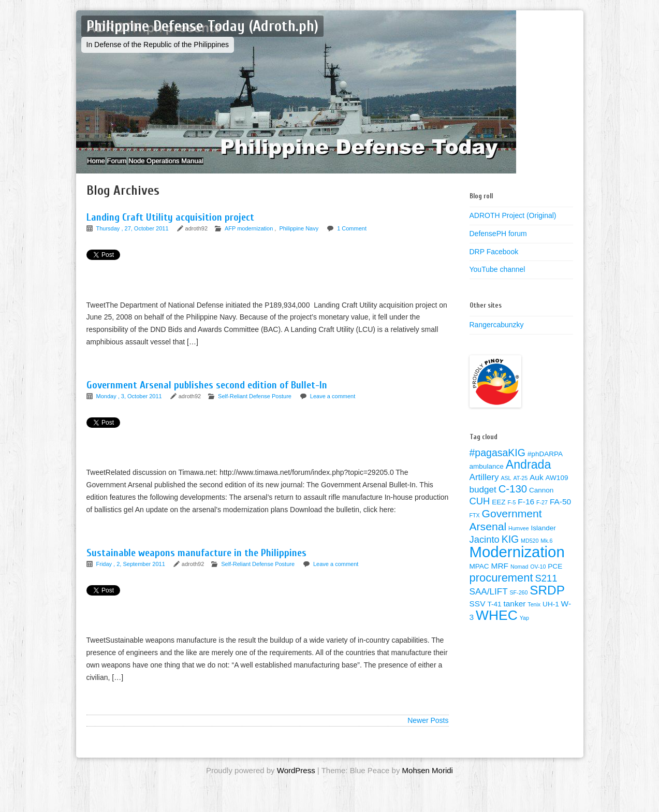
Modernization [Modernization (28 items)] (517, 562)
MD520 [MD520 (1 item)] (530, 551)
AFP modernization (249, 239)
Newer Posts (428, 731)
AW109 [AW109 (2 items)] (557, 488)
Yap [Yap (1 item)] (524, 628)
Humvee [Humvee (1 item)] (519, 539)
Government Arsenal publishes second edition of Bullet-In (207, 395)
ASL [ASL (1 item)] (506, 488)
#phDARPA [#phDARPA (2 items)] (545, 464)
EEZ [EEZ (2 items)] (499, 512)
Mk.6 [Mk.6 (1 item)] (546, 551)
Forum (133, 166)
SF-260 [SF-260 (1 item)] (518, 603)
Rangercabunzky (497, 335)
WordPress (296, 781)
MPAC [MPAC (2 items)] (479, 577)
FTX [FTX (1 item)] (475, 526)
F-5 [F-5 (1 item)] (511, 513)
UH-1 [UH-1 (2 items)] (551, 614)
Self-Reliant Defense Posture (255, 407)
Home (101, 166)
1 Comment (352, 239)
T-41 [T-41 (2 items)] (494, 614)
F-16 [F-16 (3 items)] (526, 512)
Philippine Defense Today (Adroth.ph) (202, 26)
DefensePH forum (498, 244)
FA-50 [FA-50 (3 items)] (560, 512)
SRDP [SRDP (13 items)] (547, 600)
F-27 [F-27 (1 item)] (542, 513)
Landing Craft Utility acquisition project (170, 228)
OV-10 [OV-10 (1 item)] (538, 577)
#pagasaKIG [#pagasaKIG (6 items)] (497, 463)
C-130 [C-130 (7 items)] (513, 499)
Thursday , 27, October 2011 (133, 239)
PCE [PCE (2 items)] (555, 577)
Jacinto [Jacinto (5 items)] (485, 550)
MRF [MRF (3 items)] (500, 576)
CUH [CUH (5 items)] (480, 511)
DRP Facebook (494, 262)
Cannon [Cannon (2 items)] (541, 501)
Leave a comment (333, 407)
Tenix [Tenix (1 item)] (534, 615)
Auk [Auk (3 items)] (537, 488)
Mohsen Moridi (428, 781)
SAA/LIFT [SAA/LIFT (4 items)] (489, 602)
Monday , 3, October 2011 (130, 407)
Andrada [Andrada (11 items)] (529, 475)
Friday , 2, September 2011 (131, 574)
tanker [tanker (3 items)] (514, 614)
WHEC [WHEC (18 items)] (497, 626)
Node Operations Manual (192, 166)
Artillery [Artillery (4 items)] (484, 488)
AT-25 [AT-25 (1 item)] (520, 488)
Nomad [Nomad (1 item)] (519, 577)
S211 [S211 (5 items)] (546, 589)
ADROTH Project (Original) (513, 226)
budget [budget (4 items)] (483, 500)
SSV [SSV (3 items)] (478, 614)
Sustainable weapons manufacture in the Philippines (196, 563)
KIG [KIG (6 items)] (510, 549)
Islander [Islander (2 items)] (544, 538)
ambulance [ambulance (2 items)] (487, 477)
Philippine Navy (299, 239)
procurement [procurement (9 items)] (501, 588)
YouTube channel (497, 280)
